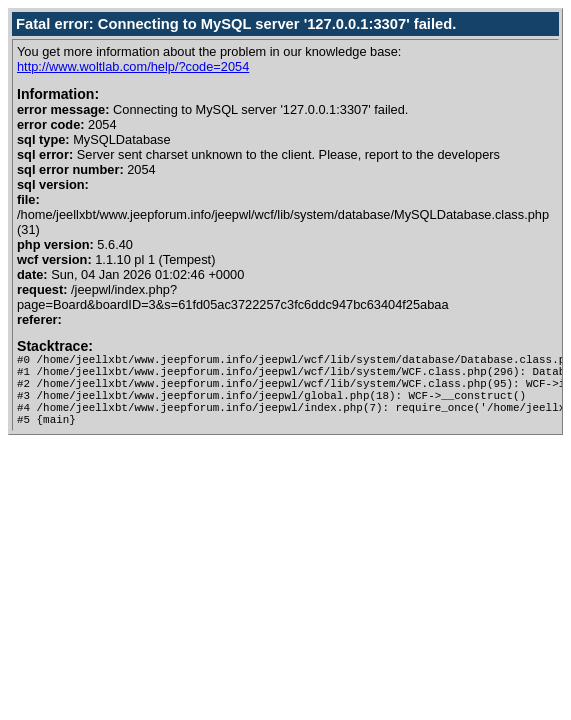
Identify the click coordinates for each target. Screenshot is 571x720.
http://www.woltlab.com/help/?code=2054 (133, 66)
